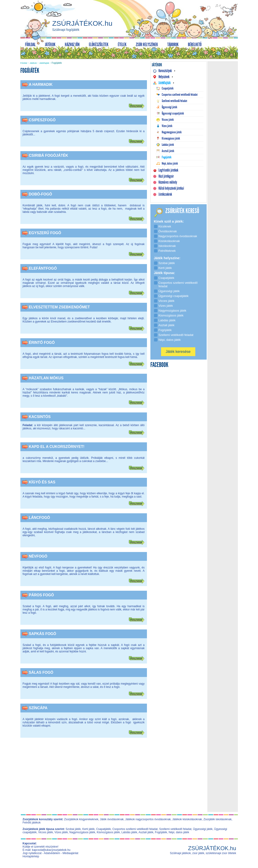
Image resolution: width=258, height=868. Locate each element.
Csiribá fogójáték (49, 155)
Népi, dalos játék (179, 832)
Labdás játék (129, 832)
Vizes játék (61, 832)
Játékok (33, 63)
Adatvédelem (52, 853)
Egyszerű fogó (45, 233)
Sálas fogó (41, 672)
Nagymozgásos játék (82, 832)
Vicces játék (46, 832)
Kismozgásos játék (108, 832)
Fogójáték (161, 832)
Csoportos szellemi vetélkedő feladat (135, 829)
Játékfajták (44, 63)
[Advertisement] (84, 778)
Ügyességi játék (203, 829)
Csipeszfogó (42, 120)
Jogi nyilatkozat (32, 853)
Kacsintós (40, 417)
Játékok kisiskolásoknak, (188, 819)
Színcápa (38, 708)
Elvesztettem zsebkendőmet (59, 307)
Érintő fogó (42, 343)
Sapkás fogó (43, 634)
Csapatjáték (104, 829)
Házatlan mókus (46, 378)
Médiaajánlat (70, 853)
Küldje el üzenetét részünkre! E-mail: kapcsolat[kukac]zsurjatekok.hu (47, 848)
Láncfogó (40, 518)
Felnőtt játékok (32, 823)
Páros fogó (41, 595)
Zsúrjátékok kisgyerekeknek (81, 819)
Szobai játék (73, 829)
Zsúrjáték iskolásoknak (217, 819)
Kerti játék (89, 829)
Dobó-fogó (40, 194)
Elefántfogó (43, 268)
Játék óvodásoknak (112, 819)
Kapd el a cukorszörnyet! (57, 447)
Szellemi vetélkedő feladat (175, 829)
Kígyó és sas (42, 482)
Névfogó (38, 556)
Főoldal (24, 63)
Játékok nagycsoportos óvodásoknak (148, 819)
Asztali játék (146, 832)
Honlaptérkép (31, 856)
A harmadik (41, 85)
